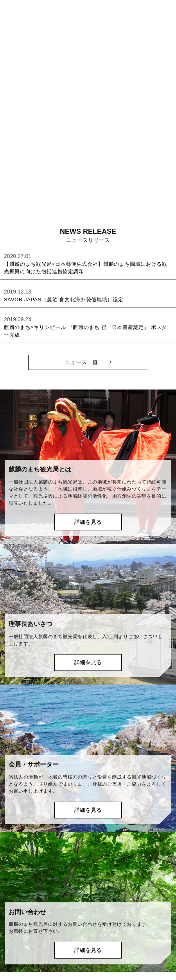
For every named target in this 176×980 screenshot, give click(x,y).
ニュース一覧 (81, 362)
